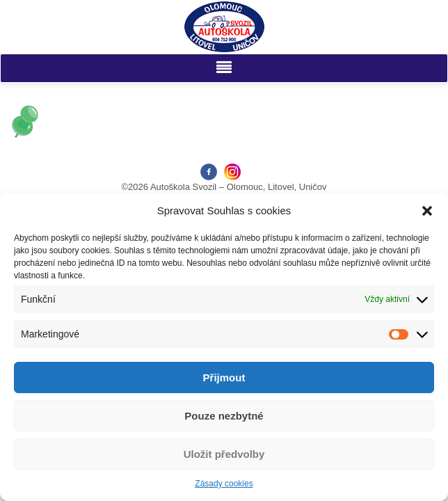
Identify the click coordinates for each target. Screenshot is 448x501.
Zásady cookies (224, 484)
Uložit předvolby (224, 454)
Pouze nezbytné (224, 416)
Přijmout (224, 377)
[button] (427, 211)
